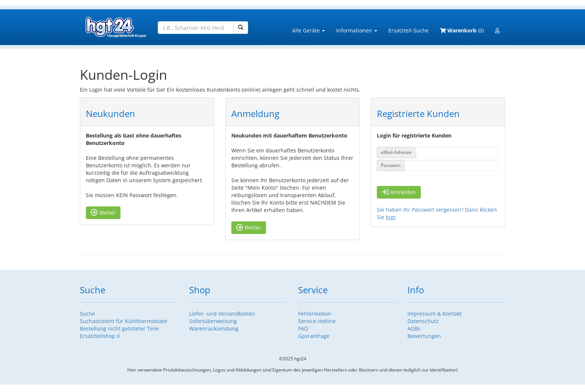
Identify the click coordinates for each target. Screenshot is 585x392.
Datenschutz (423, 321)
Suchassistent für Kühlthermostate (123, 321)
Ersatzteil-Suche (409, 30)
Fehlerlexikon (315, 314)
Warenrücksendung (214, 328)
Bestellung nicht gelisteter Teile (119, 328)
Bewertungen (424, 336)
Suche (87, 314)
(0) (462, 30)
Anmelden (399, 192)
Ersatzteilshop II (100, 336)
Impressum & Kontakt (434, 314)
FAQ (303, 328)
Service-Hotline (317, 321)
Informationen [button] (357, 30)
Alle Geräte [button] (309, 30)
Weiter (103, 213)
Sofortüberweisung (213, 321)
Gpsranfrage (314, 336)
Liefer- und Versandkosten (222, 314)
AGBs (414, 328)
